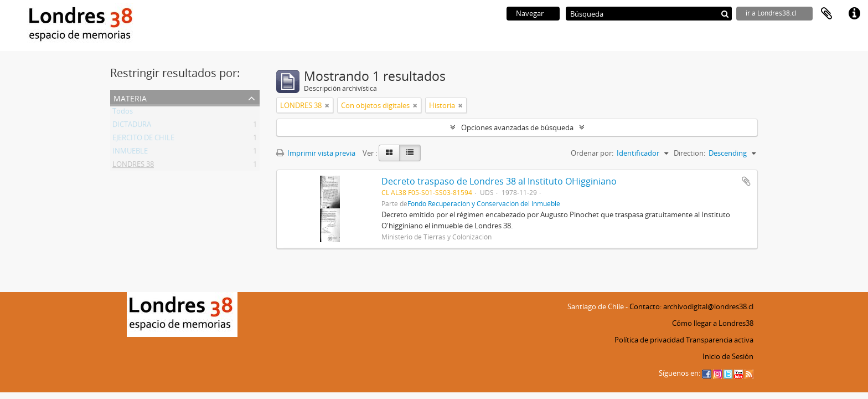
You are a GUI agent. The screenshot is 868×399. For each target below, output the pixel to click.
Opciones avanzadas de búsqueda (517, 127)
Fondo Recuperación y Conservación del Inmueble (484, 203)
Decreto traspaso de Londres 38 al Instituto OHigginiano (499, 181)
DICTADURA (132, 126)
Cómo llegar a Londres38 (713, 323)
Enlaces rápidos (854, 14)
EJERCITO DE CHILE (143, 140)
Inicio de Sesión (728, 356)
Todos (123, 113)
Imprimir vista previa (316, 153)
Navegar (530, 13)
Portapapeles (826, 14)
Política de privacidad (649, 340)
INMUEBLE (130, 153)
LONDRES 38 (133, 166)
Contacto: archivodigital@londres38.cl (691, 306)
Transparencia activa (720, 340)
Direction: (689, 153)
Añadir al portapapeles (746, 181)
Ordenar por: (592, 153)
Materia (130, 97)
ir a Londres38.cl (771, 13)
